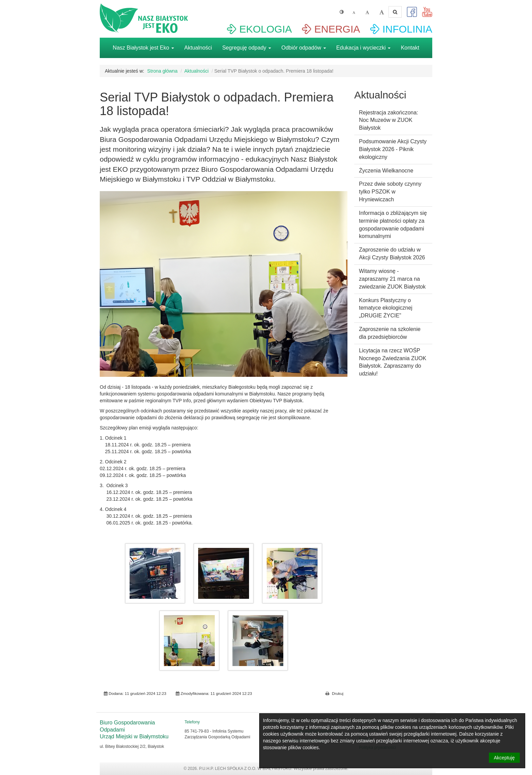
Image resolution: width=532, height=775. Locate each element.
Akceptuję (504, 758)
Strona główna (163, 71)
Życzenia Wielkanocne (386, 171)
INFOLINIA (407, 29)
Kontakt (410, 48)
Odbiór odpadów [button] (304, 48)
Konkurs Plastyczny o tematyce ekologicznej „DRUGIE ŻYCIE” (386, 308)
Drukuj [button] (334, 694)
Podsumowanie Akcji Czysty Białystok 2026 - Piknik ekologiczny (393, 149)
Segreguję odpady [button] (247, 48)
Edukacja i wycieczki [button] (363, 48)
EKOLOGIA (265, 29)
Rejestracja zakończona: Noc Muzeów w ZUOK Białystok (388, 120)
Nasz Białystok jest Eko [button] (143, 48)
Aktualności (198, 48)
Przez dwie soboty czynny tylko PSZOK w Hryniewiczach (390, 192)
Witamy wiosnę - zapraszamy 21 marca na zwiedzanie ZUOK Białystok (392, 279)
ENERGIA (337, 29)
